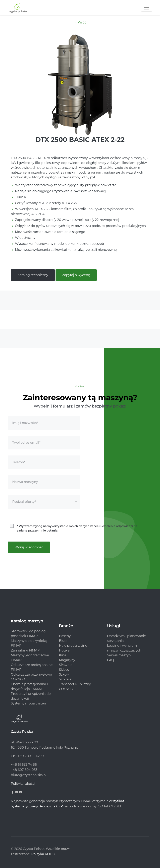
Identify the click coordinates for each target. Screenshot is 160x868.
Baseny (65, 636)
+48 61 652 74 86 (24, 765)
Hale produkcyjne (73, 646)
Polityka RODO (43, 854)
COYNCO (66, 689)
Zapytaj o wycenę (76, 275)
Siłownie (66, 665)
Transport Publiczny (75, 684)
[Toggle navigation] (147, 8)
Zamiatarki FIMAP (25, 650)
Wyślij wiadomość (29, 547)
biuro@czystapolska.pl (29, 775)
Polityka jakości (23, 784)
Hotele (64, 650)
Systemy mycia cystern (29, 703)
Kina (63, 655)
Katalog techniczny (33, 275)
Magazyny (67, 660)
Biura (63, 641)
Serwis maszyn (119, 655)
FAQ (110, 660)
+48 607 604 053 (24, 770)
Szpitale (65, 679)
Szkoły (64, 674)
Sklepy (64, 670)
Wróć (80, 22)
